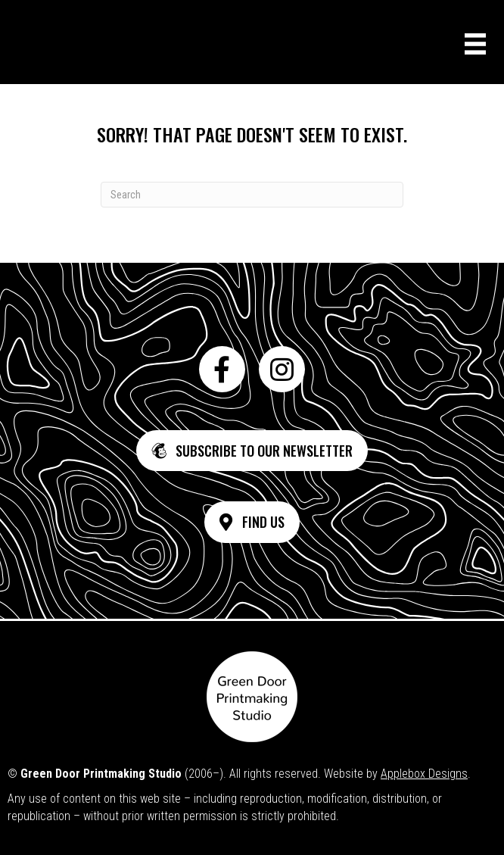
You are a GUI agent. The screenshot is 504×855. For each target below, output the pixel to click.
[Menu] (475, 44)
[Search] (252, 195)
